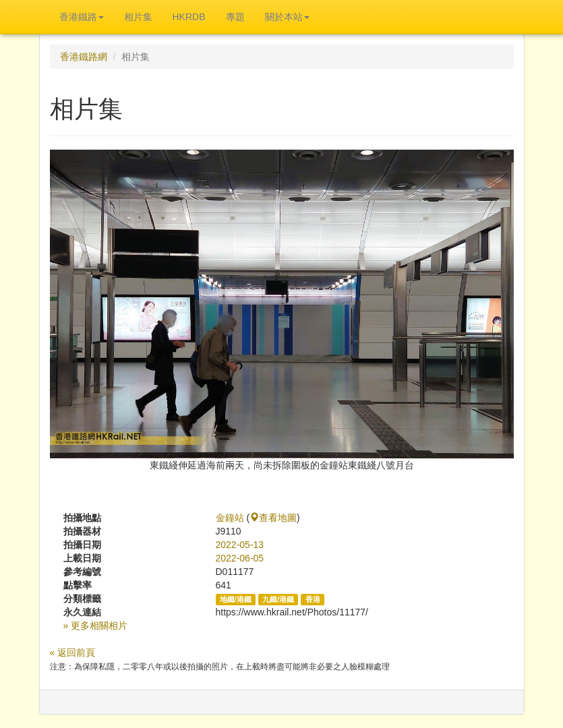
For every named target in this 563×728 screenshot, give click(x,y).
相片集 (138, 17)
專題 (235, 17)
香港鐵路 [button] (82, 17)
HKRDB (189, 17)
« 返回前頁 (73, 653)
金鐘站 (230, 518)
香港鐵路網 (84, 57)
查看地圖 (273, 518)
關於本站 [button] (287, 17)
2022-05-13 (240, 545)
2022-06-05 (240, 558)
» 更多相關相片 (96, 626)
